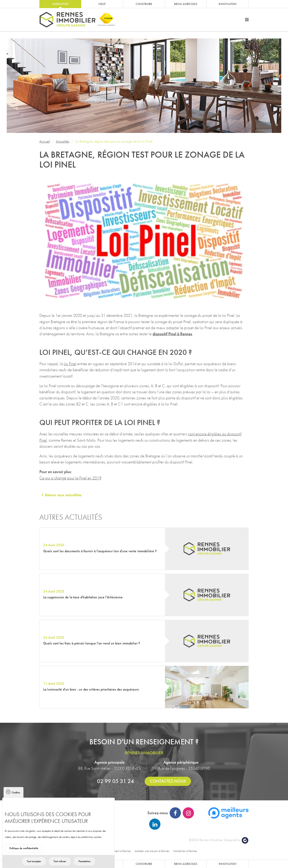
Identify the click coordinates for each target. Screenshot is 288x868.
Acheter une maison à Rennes (152, 851)
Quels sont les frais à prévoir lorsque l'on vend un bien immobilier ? (92, 643)
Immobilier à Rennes (185, 851)
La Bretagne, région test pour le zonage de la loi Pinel (114, 141)
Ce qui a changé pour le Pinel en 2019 (70, 478)
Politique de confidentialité (24, 857)
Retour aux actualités (63, 495)
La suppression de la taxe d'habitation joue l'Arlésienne (83, 597)
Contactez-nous (168, 781)
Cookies (16, 801)
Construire (144, 4)
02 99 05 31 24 (115, 781)
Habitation (60, 4)
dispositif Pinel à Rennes (172, 334)
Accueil (45, 141)
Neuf (102, 4)
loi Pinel (70, 364)
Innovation (228, 4)
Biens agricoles (186, 4)
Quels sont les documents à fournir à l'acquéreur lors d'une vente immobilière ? (100, 551)
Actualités (63, 141)
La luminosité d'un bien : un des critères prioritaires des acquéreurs (91, 689)
